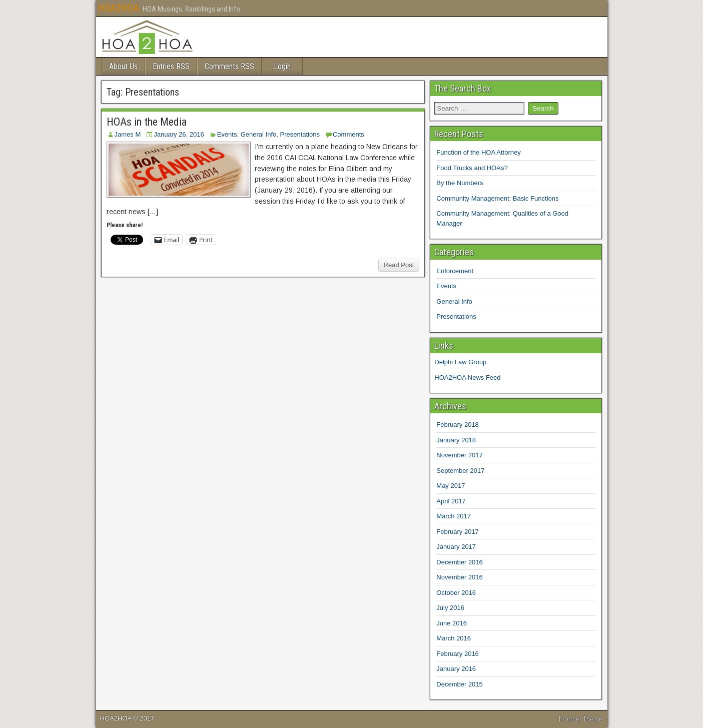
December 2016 (460, 562)
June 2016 (452, 623)
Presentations (300, 134)
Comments (348, 134)
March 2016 (454, 638)
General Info (259, 134)
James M (128, 134)
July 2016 (450, 608)
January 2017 (456, 547)
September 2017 (460, 471)
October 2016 (456, 593)
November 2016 (460, 577)
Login (282, 66)
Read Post (399, 265)
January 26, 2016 (179, 134)
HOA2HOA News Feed (467, 378)
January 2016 (456, 669)
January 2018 (456, 440)
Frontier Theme (581, 719)
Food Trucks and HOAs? (472, 168)
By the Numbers (460, 183)
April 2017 (451, 501)
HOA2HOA (119, 8)
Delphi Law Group (460, 362)
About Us (123, 66)
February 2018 (458, 425)
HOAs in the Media (147, 122)
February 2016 (458, 654)
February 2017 (458, 532)
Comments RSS (229, 66)
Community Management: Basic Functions (497, 198)
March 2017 (454, 516)
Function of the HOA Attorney (478, 152)
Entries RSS (171, 66)
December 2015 (460, 684)
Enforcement (455, 271)
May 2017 (451, 486)
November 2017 (460, 455)
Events (227, 134)
